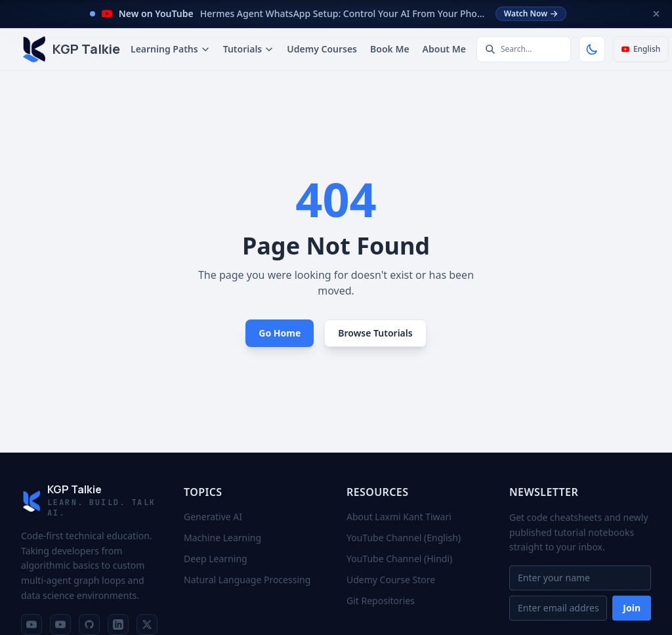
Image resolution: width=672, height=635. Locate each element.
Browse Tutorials (375, 333)
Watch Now (531, 13)
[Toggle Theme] (592, 49)
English (641, 49)
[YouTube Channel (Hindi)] (60, 625)
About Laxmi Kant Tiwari (399, 517)
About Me (444, 49)
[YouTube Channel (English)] (31, 625)
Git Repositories (381, 601)
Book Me (390, 49)
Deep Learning (216, 559)
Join (632, 608)
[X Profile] (147, 625)
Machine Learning (222, 538)
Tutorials (249, 49)
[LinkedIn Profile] (118, 625)
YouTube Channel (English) (404, 538)
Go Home (280, 333)
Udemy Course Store (391, 580)
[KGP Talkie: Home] (71, 49)
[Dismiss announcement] (656, 14)
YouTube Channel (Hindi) (399, 559)
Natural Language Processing (247, 580)
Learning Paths (170, 49)
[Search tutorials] (524, 49)
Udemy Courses (322, 49)
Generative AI (213, 517)
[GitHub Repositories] (89, 625)
